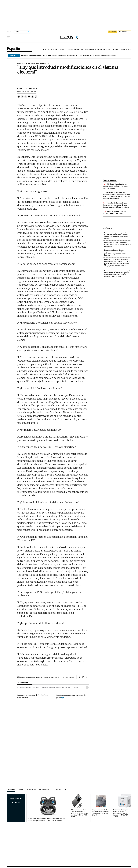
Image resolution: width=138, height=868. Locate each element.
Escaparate (11, 789)
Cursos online (31, 789)
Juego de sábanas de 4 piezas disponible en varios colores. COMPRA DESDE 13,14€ (100, 812)
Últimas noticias (126, 49)
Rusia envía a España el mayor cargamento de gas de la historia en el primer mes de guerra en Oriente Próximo (117, 253)
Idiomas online (44, 789)
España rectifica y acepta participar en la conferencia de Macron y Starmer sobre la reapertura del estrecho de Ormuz (117, 236)
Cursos (21, 789)
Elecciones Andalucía (50, 49)
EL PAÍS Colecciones (60, 789)
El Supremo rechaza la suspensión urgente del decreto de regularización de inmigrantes (118, 244)
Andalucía (73, 49)
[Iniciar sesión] (125, 32)
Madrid (109, 49)
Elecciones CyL (63, 49)
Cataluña (80, 49)
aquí (63, 698)
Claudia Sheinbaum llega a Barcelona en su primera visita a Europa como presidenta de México (116, 205)
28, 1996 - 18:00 (29, 91)
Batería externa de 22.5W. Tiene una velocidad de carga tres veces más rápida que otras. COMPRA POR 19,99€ (80, 813)
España (14, 49)
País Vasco (116, 49)
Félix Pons (36, 688)
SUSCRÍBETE (113, 32)
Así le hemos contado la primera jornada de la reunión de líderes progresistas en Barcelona (69, 55)
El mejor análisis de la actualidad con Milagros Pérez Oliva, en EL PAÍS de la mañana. (47, 677)
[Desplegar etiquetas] (87, 687)
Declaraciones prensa (48, 688)
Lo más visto (107, 228)
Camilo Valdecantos (27, 88)
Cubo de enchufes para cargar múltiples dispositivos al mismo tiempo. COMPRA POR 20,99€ (121, 813)
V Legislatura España (24, 688)
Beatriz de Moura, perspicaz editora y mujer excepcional (115, 212)
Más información (23, 698)
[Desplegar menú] (9, 37)
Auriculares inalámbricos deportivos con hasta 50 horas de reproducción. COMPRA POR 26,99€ (46, 820)
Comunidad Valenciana (92, 49)
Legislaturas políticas (63, 688)
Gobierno (75, 688)
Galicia (103, 49)
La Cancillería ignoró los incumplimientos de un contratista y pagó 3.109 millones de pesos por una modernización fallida (117, 196)
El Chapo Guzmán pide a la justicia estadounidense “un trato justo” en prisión (115, 186)
